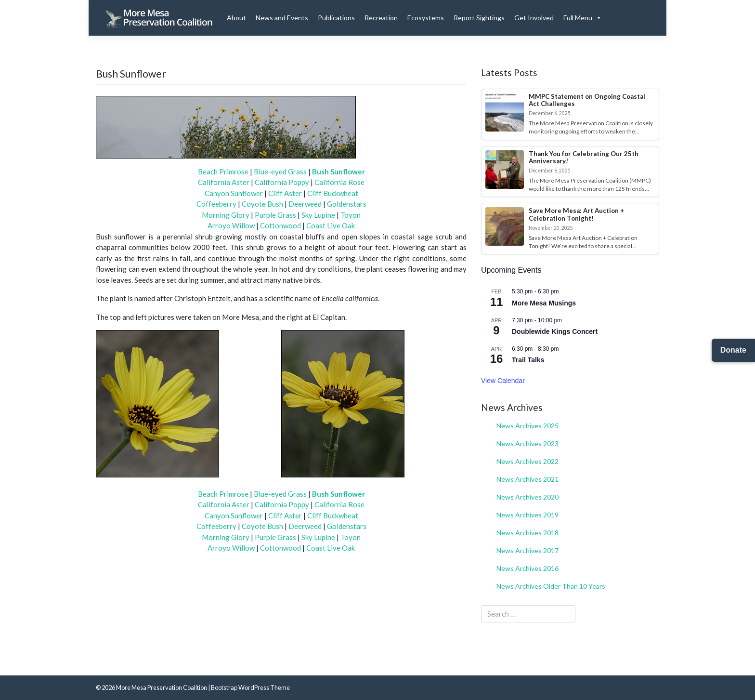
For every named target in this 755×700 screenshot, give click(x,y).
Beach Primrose (223, 172)
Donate (733, 350)
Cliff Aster (285, 193)
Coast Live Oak (331, 225)
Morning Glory (226, 215)
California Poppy (282, 182)
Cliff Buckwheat (333, 193)
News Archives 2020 (527, 497)
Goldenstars (347, 204)
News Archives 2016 (527, 568)
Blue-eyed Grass (280, 172)
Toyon (351, 215)
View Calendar (503, 381)
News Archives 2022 (527, 461)
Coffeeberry (216, 204)
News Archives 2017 (527, 550)
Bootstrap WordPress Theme (250, 687)
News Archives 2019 (527, 515)
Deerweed (305, 204)
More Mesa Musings (544, 303)
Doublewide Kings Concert (555, 331)
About (236, 18)
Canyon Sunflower (234, 193)
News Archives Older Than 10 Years (551, 586)
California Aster (224, 182)
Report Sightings (479, 18)
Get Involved (534, 18)
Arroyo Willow (231, 225)
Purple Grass (275, 215)
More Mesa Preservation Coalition (162, 687)
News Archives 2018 (527, 533)
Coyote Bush (262, 204)
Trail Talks (528, 360)
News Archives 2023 (527, 443)
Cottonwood (280, 225)
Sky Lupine (318, 215)
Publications (336, 18)
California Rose (339, 182)
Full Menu (583, 18)
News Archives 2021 (527, 479)
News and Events (282, 18)
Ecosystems (426, 18)
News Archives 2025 (527, 426)
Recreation (381, 18)
